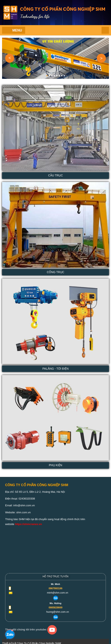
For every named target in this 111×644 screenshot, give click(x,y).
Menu (17, 30)
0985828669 (55, 608)
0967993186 (55, 588)
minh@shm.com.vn (58, 593)
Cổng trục (55, 272)
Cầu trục (56, 175)
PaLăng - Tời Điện (55, 369)
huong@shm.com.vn (57, 612)
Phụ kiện (55, 465)
